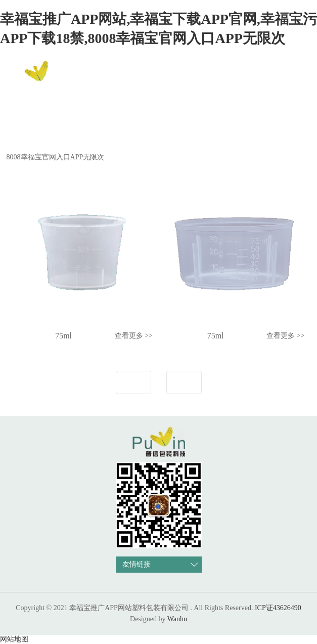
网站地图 (14, 639)
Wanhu (177, 619)
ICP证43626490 (278, 608)
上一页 (133, 382)
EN (295, 76)
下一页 (184, 382)
